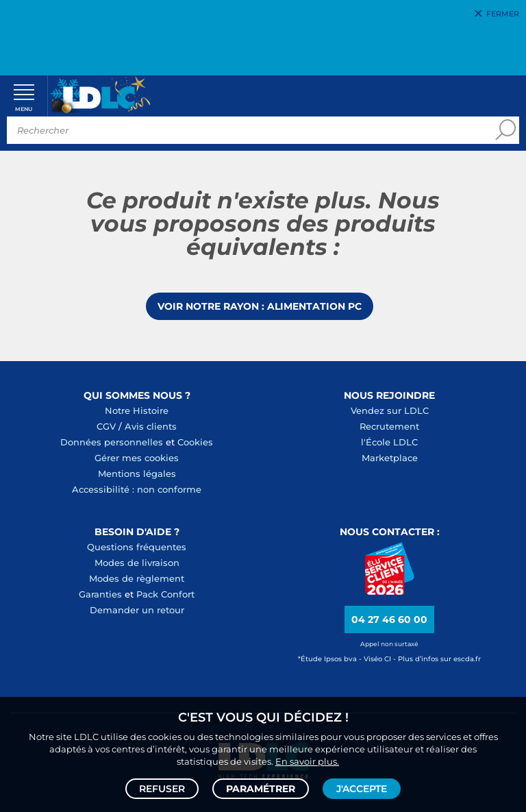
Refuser (162, 789)
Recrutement (389, 426)
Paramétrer (261, 789)
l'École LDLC (389, 442)
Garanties (100, 594)
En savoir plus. (307, 761)
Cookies (195, 442)
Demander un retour (137, 610)
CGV (106, 426)
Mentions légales (137, 473)
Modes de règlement (137, 578)
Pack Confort (165, 594)
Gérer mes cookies (137, 458)
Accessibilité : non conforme (137, 489)
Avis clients (151, 426)
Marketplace (390, 458)
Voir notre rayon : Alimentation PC (260, 306)
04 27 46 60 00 (389, 619)
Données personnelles (112, 442)
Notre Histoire (137, 410)
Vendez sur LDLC (390, 410)
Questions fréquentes (137, 547)
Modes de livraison (137, 563)
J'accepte (362, 789)
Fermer (503, 14)
